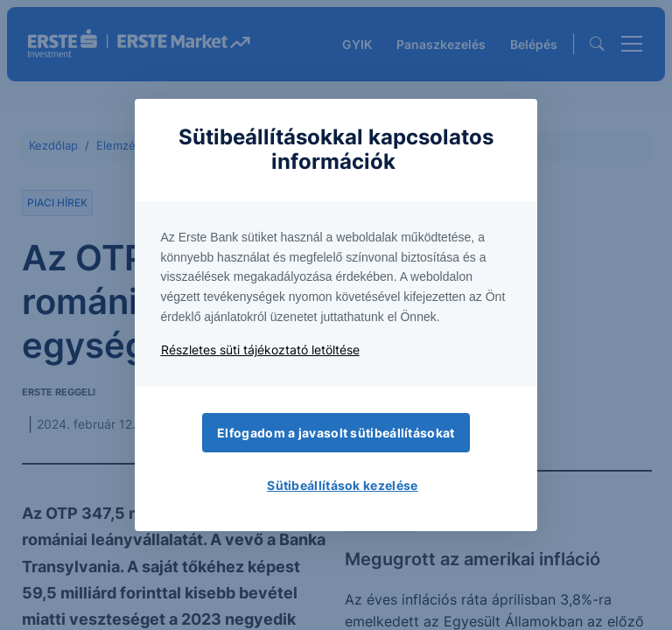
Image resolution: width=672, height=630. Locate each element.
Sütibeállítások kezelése (342, 485)
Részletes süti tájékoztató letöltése (260, 350)
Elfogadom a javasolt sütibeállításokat (336, 433)
